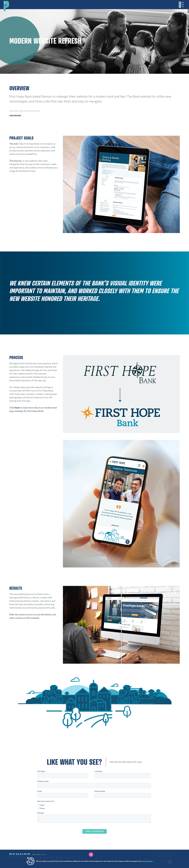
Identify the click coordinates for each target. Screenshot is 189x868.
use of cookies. (148, 861)
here (17, 408)
